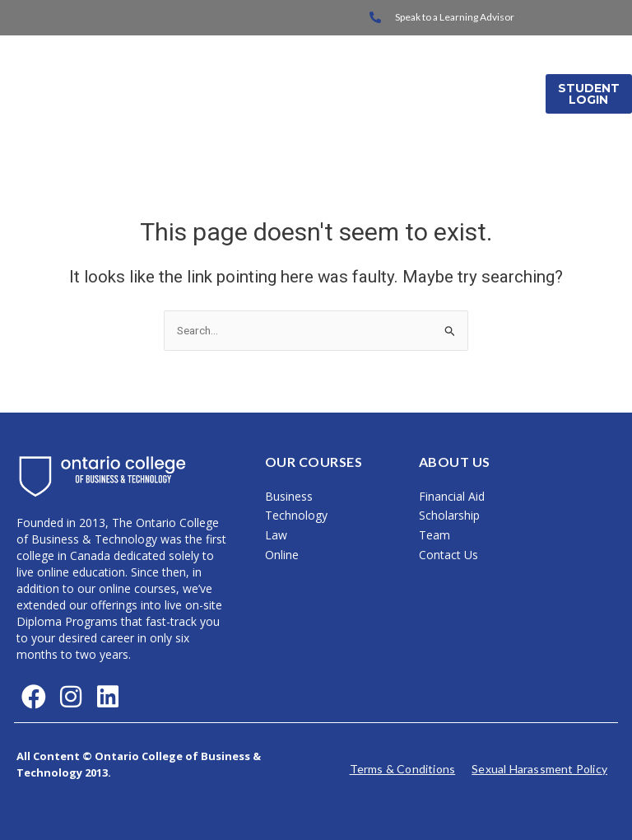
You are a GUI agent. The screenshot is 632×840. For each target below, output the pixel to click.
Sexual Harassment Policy (539, 769)
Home (266, 73)
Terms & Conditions (403, 769)
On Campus (354, 73)
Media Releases (471, 115)
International (469, 73)
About (372, 115)
